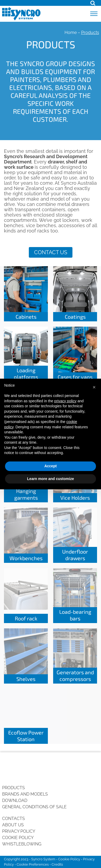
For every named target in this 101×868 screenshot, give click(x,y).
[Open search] (93, 3)
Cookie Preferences (33, 864)
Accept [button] (51, 466)
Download (15, 800)
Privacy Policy (19, 831)
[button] (94, 387)
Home (71, 33)
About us (13, 825)
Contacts (13, 819)
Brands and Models (25, 794)
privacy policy (65, 401)
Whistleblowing (22, 844)
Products (13, 788)
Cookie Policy (18, 838)
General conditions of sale (34, 807)
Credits (57, 864)
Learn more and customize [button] (50, 479)
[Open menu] (94, 14)
